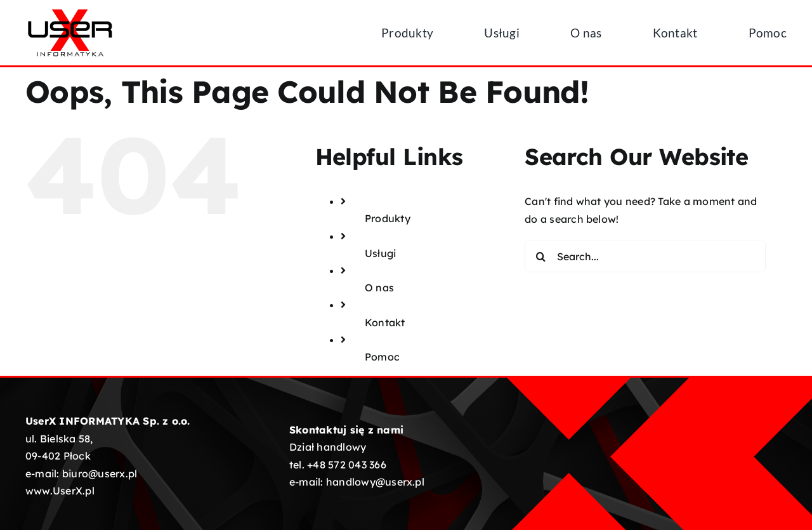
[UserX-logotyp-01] (70, 11)
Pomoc (382, 357)
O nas (379, 288)
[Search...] (645, 256)
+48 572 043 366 (347, 465)
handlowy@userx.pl (375, 482)
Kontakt (385, 322)
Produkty (388, 218)
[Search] (540, 256)
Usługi (380, 253)
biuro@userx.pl (100, 474)
